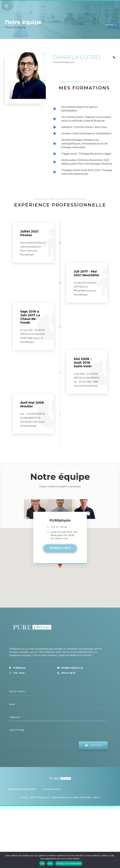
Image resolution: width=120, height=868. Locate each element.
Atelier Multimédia (82, 797)
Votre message (17, 730)
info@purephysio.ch (72, 668)
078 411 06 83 (59, 527)
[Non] (116, 860)
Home (109, 25)
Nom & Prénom (17, 691)
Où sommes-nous (52, 789)
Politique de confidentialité (22, 789)
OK (42, 863)
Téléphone (14, 717)
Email (12, 704)
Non (50, 863)
